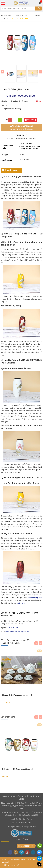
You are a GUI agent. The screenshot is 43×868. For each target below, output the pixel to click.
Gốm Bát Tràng (22, 16)
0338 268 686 (21, 603)
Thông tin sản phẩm (9, 171)
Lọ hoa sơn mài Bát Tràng (19, 18)
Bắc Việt (17, 865)
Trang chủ (8, 16)
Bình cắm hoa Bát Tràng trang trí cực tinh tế (19, 769)
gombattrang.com (35, 598)
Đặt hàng (31, 120)
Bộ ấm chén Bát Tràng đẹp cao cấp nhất (17, 695)
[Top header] (39, 864)
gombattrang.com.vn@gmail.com (17, 632)
